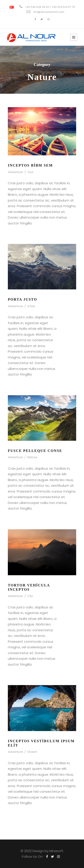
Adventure (15, 172)
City (30, 596)
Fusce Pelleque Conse (35, 451)
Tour (30, 172)
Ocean (32, 752)
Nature (32, 457)
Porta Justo (23, 299)
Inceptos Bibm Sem (30, 165)
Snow (31, 306)
